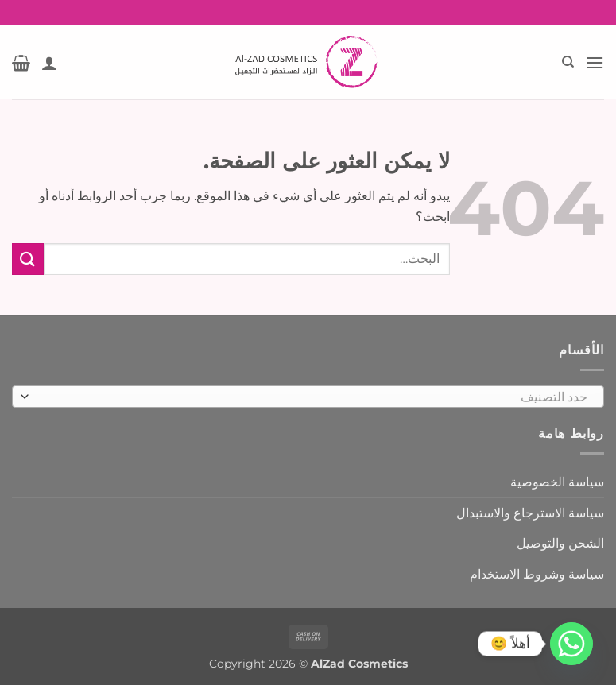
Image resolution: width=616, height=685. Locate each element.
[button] (595, 62)
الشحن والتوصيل (560, 543)
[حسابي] (49, 63)
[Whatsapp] (571, 644)
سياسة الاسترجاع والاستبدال (530, 513)
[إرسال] (28, 259)
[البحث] (567, 62)
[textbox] (312, 397)
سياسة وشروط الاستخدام (537, 574)
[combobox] (308, 397)
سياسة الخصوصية (557, 482)
